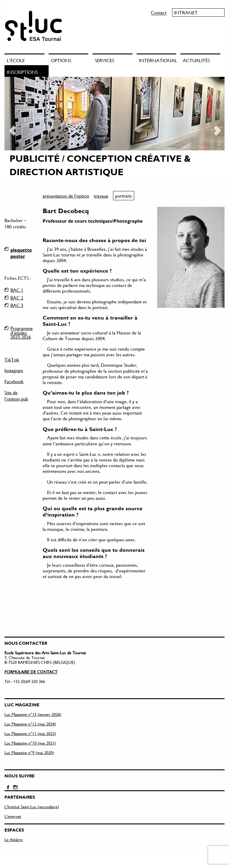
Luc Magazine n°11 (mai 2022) (30, 721)
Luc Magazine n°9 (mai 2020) (29, 740)
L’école (16, 60)
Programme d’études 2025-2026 (22, 328)
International (158, 60)
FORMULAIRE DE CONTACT (31, 659)
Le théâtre (14, 827)
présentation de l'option (66, 196)
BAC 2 (17, 298)
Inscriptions (22, 72)
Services (105, 60)
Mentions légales (17, 858)
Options (61, 60)
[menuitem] (27, 59)
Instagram (14, 370)
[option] (114, 129)
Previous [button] (12, 129)
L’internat (13, 804)
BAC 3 (17, 305)
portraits (123, 196)
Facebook (14, 381)
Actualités (196, 60)
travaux (101, 196)
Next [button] (217, 129)
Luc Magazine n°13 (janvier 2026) (33, 702)
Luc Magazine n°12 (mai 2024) (30, 711)
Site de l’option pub (16, 395)
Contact (159, 12)
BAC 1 (17, 290)
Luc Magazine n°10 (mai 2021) (30, 730)
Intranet (186, 12)
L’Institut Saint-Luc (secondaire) (32, 794)
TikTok (12, 359)
